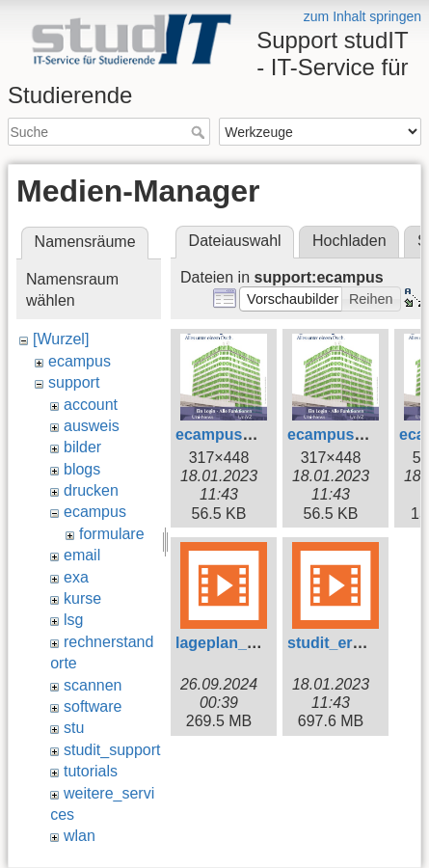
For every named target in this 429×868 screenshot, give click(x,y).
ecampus (80, 361)
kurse (82, 598)
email (82, 555)
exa (76, 577)
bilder (82, 447)
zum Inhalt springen (362, 16)
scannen (93, 685)
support (74, 382)
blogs (82, 469)
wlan (80, 836)
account (91, 405)
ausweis (92, 426)
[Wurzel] (61, 339)
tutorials (91, 771)
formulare (112, 534)
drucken (91, 490)
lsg (73, 620)
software (93, 706)
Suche (200, 132)
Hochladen (349, 241)
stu (74, 728)
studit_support (112, 750)
